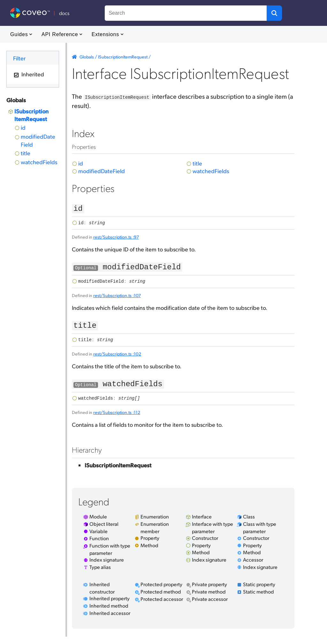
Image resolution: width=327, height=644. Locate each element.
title (26, 153)
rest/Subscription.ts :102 (117, 359)
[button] (274, 13)
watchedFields (39, 162)
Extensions (108, 34)
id (23, 127)
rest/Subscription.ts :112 (117, 420)
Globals (87, 57)
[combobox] (186, 13)
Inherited (32, 74)
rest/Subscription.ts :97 (116, 238)
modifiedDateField (38, 140)
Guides (21, 34)
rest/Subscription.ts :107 (117, 299)
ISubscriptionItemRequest (31, 115)
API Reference (62, 34)
